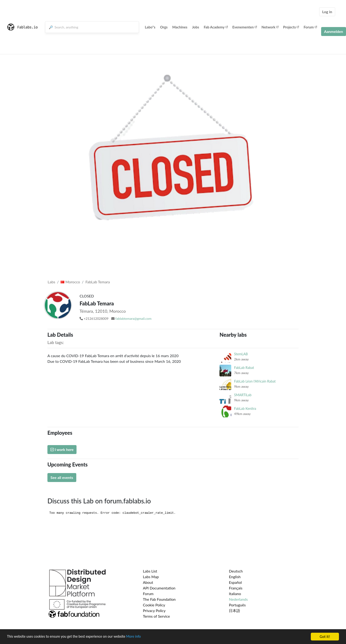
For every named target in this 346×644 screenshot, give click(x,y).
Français (236, 588)
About (148, 582)
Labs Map (151, 577)
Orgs (164, 27)
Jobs (196, 27)
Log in (327, 12)
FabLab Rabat (244, 368)
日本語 (235, 610)
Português (237, 605)
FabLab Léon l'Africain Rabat (255, 381)
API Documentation (159, 588)
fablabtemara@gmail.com (133, 318)
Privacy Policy (154, 610)
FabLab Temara (98, 282)
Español (235, 582)
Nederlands (238, 599)
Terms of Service (156, 616)
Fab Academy (216, 27)
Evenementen (245, 27)
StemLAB (241, 354)
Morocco (70, 282)
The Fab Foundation (159, 599)
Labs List (150, 571)
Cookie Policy (154, 605)
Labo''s (150, 27)
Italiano (235, 594)
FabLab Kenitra (245, 409)
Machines (180, 27)
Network (270, 27)
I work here (62, 449)
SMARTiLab (243, 395)
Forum (310, 27)
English (235, 577)
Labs (51, 282)
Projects (291, 27)
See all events (62, 477)
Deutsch (236, 571)
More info (144, 637)
